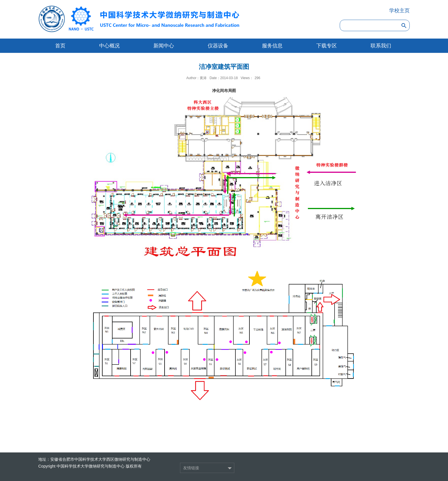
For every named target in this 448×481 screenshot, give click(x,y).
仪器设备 (218, 46)
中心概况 (109, 46)
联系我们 (381, 46)
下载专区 (327, 46)
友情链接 (191, 468)
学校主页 (399, 11)
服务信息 (272, 46)
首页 (60, 46)
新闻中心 (164, 46)
